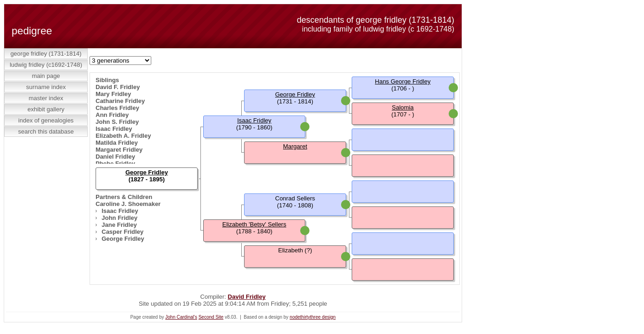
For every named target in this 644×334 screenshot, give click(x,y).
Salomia (403, 107)
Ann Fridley (112, 115)
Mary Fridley (113, 94)
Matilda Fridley (117, 143)
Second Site (211, 317)
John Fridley (119, 218)
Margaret (295, 146)
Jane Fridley (119, 225)
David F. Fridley (118, 87)
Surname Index (46, 87)
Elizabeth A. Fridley (123, 136)
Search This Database (46, 132)
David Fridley (247, 297)
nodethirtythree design (312, 317)
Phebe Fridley (115, 164)
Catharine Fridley (120, 101)
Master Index (46, 98)
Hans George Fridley (403, 81)
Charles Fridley (117, 108)
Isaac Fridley (114, 129)
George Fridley (123, 239)
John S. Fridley (117, 122)
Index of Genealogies (46, 120)
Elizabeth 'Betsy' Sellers (254, 224)
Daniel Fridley (115, 157)
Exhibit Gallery (46, 109)
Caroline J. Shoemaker (128, 204)
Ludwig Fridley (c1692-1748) (46, 65)
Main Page (46, 76)
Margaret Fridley (119, 150)
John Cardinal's (181, 317)
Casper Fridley (122, 232)
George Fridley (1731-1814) (46, 54)
